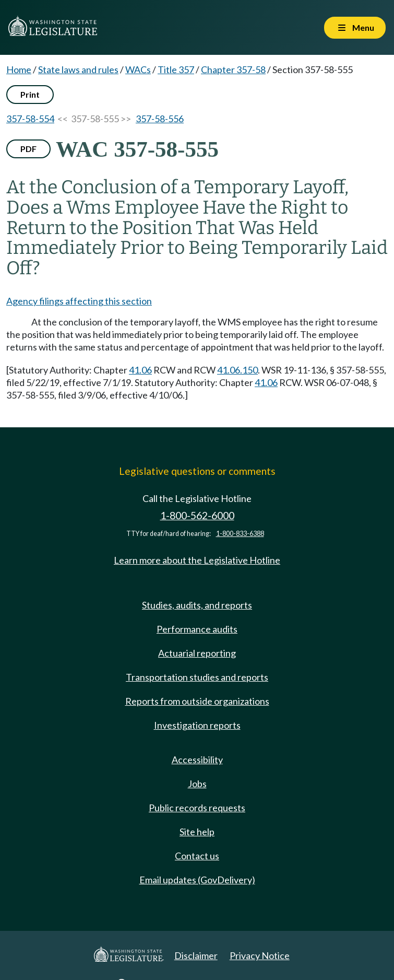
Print (30, 94)
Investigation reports (197, 725)
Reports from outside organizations (197, 701)
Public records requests (197, 808)
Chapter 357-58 (233, 69)
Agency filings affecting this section (79, 301)
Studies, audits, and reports (197, 605)
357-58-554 (30, 119)
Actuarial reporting (197, 653)
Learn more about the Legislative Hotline (197, 560)
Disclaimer (196, 955)
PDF (28, 149)
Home (19, 69)
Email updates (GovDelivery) (197, 880)
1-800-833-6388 (240, 534)
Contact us (197, 856)
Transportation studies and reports (197, 677)
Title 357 (176, 69)
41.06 (140, 370)
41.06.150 (237, 370)
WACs (138, 69)
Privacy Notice (260, 955)
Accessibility (197, 760)
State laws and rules (78, 69)
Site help (197, 832)
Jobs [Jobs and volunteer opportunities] (197, 784)
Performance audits (197, 629)
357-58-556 (160, 119)
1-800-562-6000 (197, 515)
